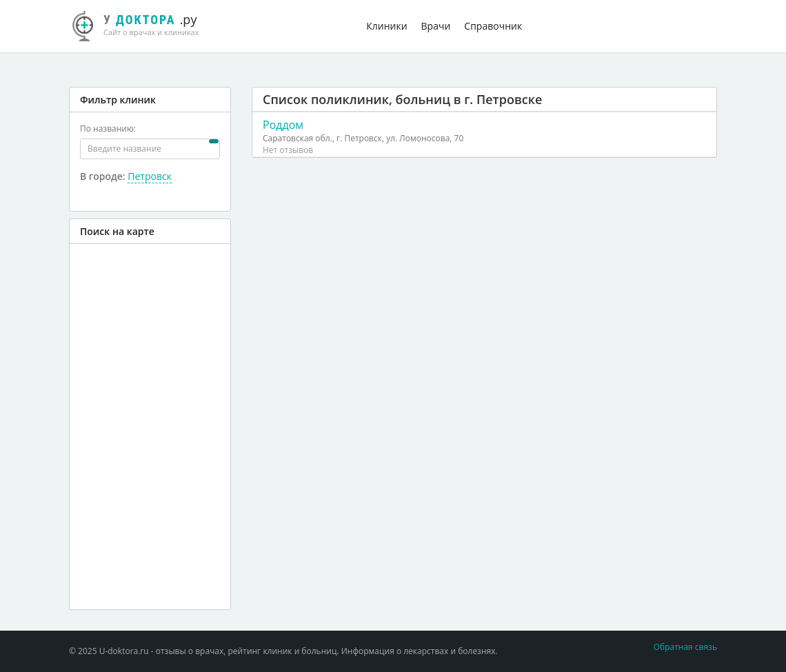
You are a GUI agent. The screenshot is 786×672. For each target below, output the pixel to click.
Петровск (150, 176)
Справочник (493, 26)
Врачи (436, 26)
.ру (141, 24)
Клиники (386, 26)
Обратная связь (685, 647)
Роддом (283, 125)
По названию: (108, 129)
